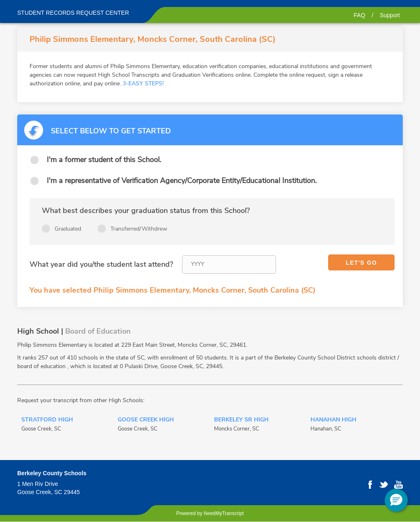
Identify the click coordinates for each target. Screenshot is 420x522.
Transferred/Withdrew (139, 229)
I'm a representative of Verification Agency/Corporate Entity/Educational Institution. (182, 181)
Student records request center (73, 13)
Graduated (68, 229)
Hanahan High (333, 420)
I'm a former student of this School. (104, 160)
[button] (396, 500)
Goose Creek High (146, 420)
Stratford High (47, 420)
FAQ (359, 15)
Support (390, 15)
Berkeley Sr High (241, 420)
